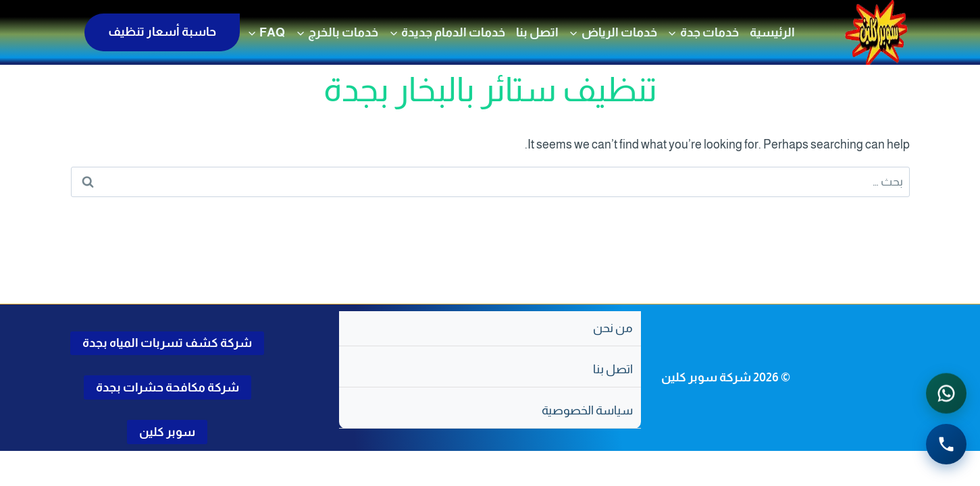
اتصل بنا (537, 32)
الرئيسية (772, 32)
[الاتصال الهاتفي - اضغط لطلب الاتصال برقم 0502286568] (946, 445)
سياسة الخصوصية (587, 410)
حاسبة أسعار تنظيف (162, 32)
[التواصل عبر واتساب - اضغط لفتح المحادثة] (946, 394)
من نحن (613, 328)
